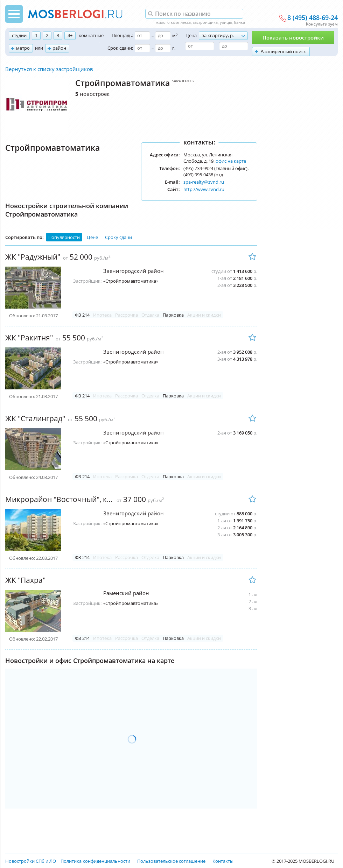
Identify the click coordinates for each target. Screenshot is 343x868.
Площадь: (122, 35)
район (59, 48)
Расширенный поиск (283, 51)
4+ (70, 35)
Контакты (223, 861)
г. (174, 48)
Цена (191, 35)
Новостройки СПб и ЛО (31, 861)
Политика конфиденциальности (95, 861)
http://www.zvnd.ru (204, 189)
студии (19, 35)
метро (23, 48)
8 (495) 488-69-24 (313, 18)
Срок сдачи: (120, 48)
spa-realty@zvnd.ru (204, 182)
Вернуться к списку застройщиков (49, 69)
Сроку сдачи (118, 237)
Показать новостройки (293, 37)
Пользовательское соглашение (171, 861)
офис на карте (231, 161)
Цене (92, 237)
